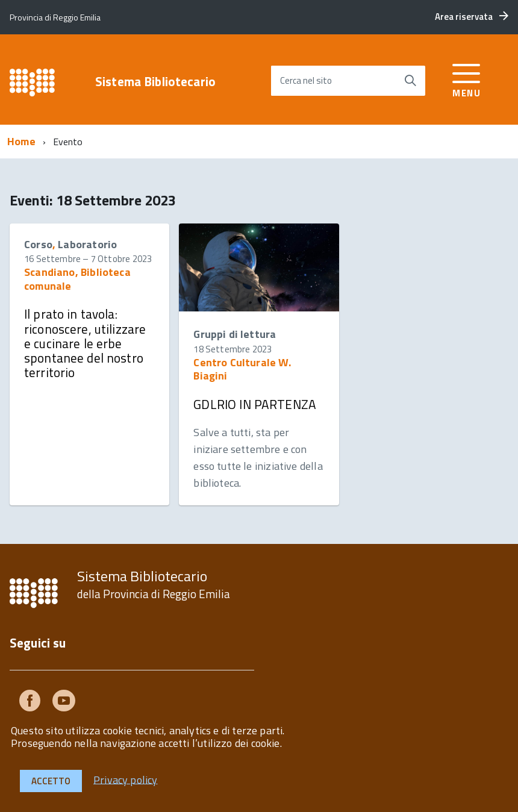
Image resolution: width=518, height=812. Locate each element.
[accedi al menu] (467, 79)
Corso (38, 244)
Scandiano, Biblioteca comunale (77, 279)
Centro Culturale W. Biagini (242, 369)
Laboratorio (87, 244)
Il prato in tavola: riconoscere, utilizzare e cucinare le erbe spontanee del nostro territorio (85, 343)
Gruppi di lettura (235, 334)
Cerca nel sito (306, 80)
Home (21, 141)
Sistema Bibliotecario (155, 82)
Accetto (51, 781)
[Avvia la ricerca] (410, 81)
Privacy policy (126, 779)
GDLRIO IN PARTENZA (255, 404)
